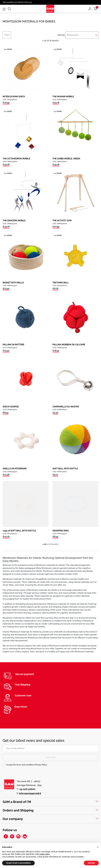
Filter (7, 35)
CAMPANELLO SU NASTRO (66, 407)
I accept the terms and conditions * (27, 765)
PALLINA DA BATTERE (13, 345)
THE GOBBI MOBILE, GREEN (66, 159)
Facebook (6, 836)
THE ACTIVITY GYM (62, 221)
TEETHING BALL (61, 283)
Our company (13, 819)
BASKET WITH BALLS (13, 283)
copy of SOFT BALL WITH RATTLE (19, 531)
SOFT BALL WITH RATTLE (65, 469)
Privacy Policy (41, 765)
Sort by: (61, 35)
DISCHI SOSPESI (11, 407)
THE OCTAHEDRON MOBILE (16, 159)
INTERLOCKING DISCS (14, 97)
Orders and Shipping (18, 810)
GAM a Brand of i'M (17, 802)
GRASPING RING (61, 531)
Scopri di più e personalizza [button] (18, 863)
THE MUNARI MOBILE (63, 97)
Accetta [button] (91, 863)
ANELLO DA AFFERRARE (15, 469)
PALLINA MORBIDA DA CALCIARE (69, 345)
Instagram (18, 836)
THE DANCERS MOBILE (14, 221)
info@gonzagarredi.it (30, 793)
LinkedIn (25, 836)
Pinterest (12, 836)
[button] (98, 847)
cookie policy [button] (45, 854)
